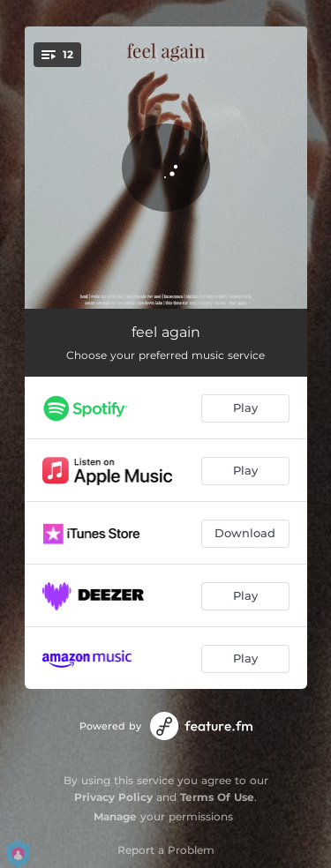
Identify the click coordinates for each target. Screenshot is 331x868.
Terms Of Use (217, 797)
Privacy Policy (113, 797)
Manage (115, 816)
